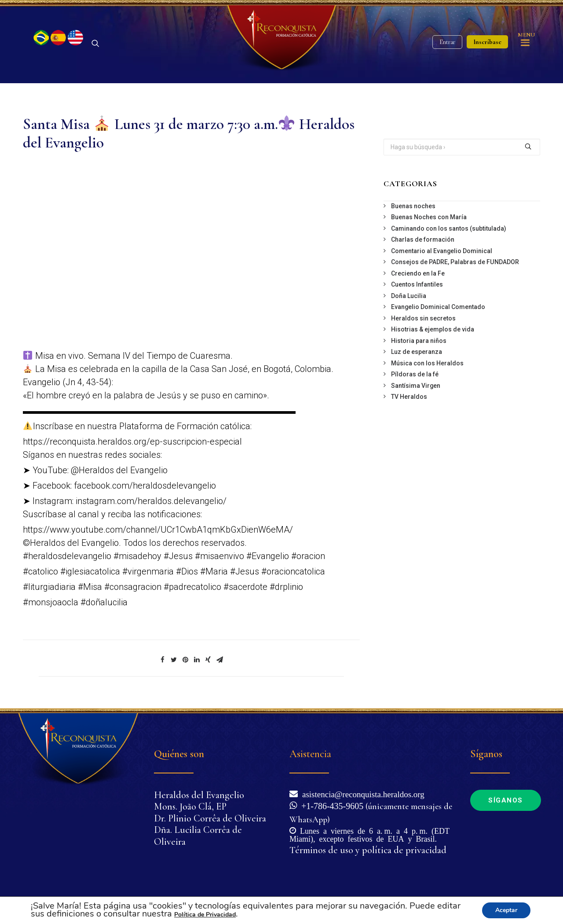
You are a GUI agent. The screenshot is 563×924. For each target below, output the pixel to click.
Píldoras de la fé (415, 374)
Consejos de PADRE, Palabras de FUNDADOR (455, 262)
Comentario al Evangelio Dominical (442, 251)
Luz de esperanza (417, 352)
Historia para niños (419, 341)
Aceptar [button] (506, 910)
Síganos (506, 800)
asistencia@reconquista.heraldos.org (361, 793)
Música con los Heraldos (427, 363)
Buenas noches (413, 206)
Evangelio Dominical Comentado (438, 307)
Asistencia (310, 754)
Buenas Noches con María (429, 217)
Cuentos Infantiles (417, 284)
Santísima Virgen (416, 386)
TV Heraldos (409, 397)
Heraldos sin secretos (423, 318)
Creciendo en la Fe (418, 273)
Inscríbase (487, 42)
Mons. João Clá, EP (190, 806)
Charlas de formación (423, 239)
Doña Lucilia (409, 296)
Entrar (447, 42)
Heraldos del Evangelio (199, 795)
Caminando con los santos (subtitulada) (449, 228)
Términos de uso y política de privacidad (368, 850)
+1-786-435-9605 (330, 805)
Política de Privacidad (205, 915)
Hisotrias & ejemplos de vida (433, 329)
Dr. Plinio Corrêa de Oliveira (210, 818)
